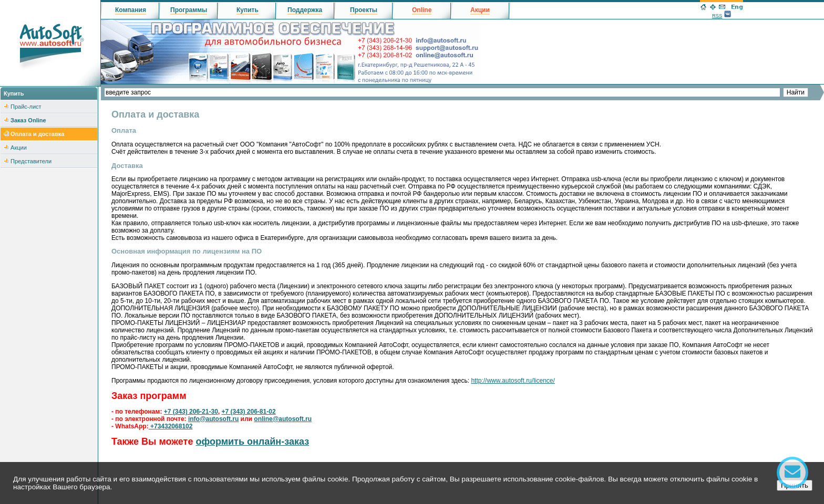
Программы (189, 10)
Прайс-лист (26, 107)
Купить (248, 10)
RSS (717, 16)
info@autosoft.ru (213, 419)
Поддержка (305, 10)
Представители (31, 161)
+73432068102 (171, 426)
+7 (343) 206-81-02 (248, 412)
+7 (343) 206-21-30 (191, 412)
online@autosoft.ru (283, 419)
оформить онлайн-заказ (252, 442)
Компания (131, 10)
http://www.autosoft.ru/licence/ (513, 381)
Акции (19, 148)
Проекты (364, 10)
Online (422, 10)
